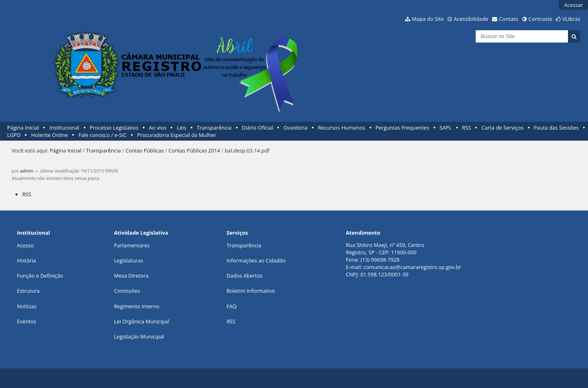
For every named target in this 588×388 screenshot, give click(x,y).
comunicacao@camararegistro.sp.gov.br (412, 267)
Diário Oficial (257, 128)
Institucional (64, 128)
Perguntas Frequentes (402, 128)
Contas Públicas (145, 150)
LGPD (14, 135)
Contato (509, 19)
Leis (182, 128)
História (27, 260)
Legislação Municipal (139, 336)
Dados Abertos (245, 276)
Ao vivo (158, 128)
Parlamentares (132, 245)
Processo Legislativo (114, 128)
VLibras (571, 19)
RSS (467, 128)
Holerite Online (49, 135)
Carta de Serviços (502, 128)
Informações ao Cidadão (256, 260)
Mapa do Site (428, 19)
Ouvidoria (295, 128)
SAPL (445, 128)
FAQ (232, 306)
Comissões (127, 291)
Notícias (27, 306)
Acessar (573, 5)
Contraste (540, 19)
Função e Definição (40, 276)
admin (27, 171)
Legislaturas (128, 260)
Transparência (214, 128)
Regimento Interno (137, 306)
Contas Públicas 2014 (194, 150)
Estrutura (29, 291)
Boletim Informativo (251, 291)
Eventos (27, 321)
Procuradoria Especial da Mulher (177, 135)
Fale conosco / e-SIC (102, 135)
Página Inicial (23, 128)
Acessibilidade (471, 19)
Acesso (26, 245)
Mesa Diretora (131, 276)
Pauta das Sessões (556, 128)
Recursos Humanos (341, 128)
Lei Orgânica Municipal (141, 321)
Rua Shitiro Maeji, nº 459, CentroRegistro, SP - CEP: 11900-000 (385, 249)
